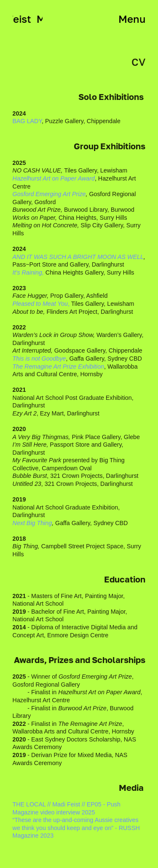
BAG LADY (27, 121)
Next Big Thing (32, 523)
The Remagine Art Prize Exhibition (59, 367)
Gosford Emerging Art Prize (49, 194)
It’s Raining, (28, 272)
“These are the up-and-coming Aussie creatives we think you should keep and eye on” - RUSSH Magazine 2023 (76, 828)
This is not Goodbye (39, 359)
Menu (132, 19)
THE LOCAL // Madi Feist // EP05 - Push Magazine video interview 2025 (67, 808)
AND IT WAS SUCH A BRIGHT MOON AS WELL (78, 257)
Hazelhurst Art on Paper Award (54, 178)
